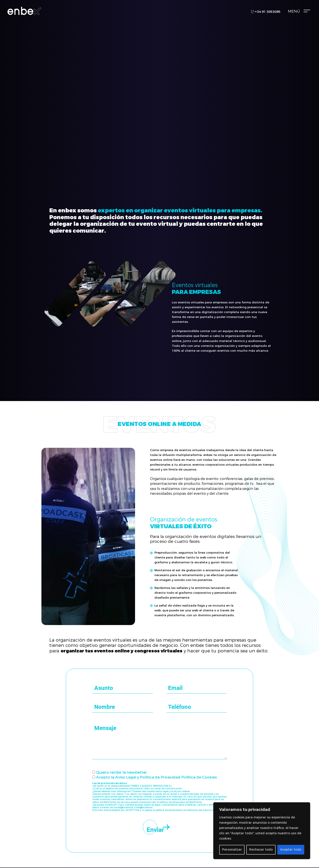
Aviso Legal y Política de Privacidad (148, 777)
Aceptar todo (291, 850)
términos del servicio (199, 810)
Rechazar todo (261, 850)
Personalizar (232, 850)
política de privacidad (168, 810)
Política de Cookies (199, 777)
